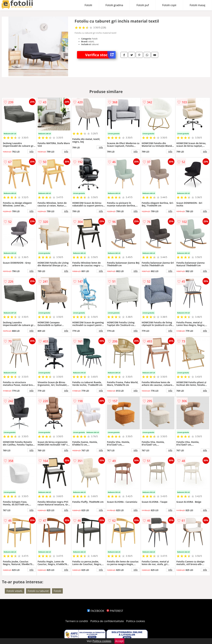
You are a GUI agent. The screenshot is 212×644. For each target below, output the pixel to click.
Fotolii (88, 5)
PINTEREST (115, 611)
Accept (119, 641)
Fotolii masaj (197, 5)
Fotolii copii (169, 5)
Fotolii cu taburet (38, 591)
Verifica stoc (100, 55)
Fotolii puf (143, 5)
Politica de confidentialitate (107, 621)
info (31, 151)
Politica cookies (136, 621)
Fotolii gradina (114, 5)
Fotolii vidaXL (15, 591)
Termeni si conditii (77, 621)
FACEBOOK (96, 611)
